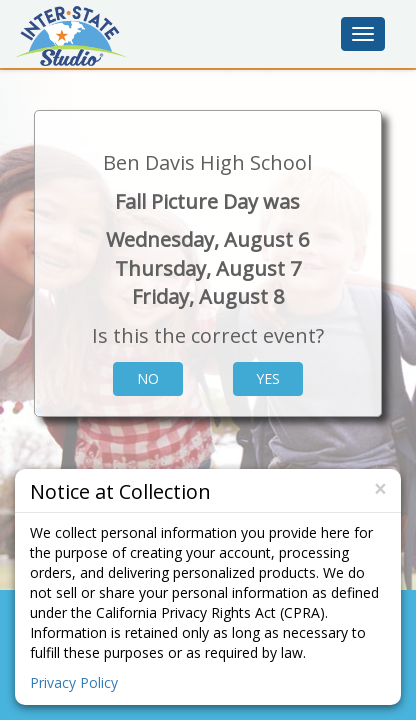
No (148, 378)
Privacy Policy (74, 682)
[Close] (380, 489)
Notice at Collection (120, 490)
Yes (268, 378)
